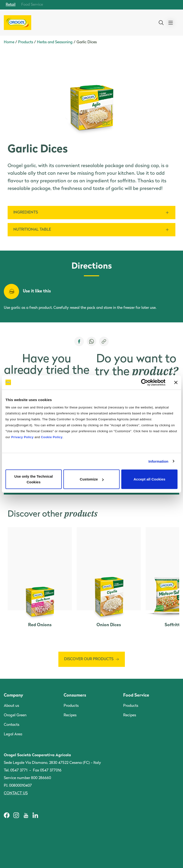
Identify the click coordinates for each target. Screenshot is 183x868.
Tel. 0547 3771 (16, 771)
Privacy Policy (22, 437)
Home (9, 42)
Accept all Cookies (149, 479)
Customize (92, 479)
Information (158, 461)
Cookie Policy (52, 437)
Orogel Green (15, 715)
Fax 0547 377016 (47, 771)
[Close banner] (176, 382)
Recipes (70, 715)
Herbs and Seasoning (55, 42)
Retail (11, 5)
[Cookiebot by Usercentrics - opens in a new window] (145, 382)
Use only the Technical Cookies (33, 479)
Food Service (32, 5)
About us (11, 706)
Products (26, 42)
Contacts (12, 725)
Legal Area (13, 734)
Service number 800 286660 (27, 778)
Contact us (16, 793)
